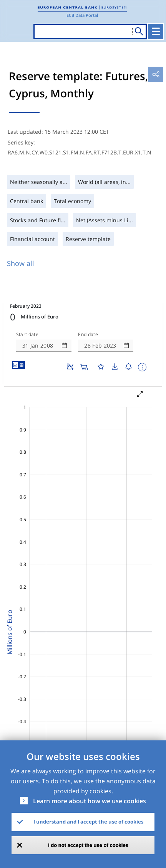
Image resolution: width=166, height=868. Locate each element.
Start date (27, 335)
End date (88, 335)
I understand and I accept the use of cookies (88, 822)
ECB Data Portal (82, 15)
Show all (21, 263)
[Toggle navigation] (156, 31)
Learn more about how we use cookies (90, 801)
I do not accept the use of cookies (88, 845)
